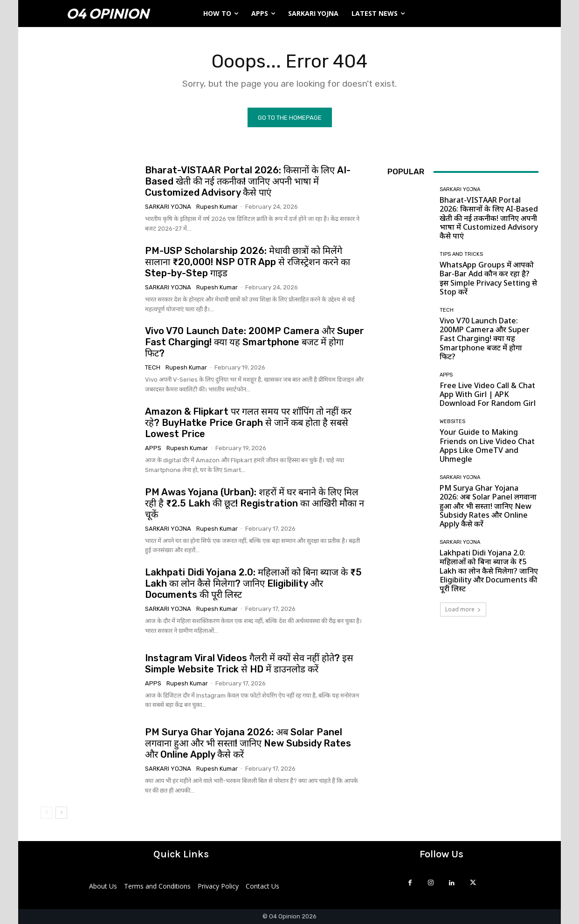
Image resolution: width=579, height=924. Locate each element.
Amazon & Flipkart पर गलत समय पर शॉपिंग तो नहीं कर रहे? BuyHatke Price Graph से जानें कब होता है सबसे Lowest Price (248, 423)
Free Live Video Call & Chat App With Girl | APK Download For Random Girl (488, 395)
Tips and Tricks (461, 255)
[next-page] (61, 813)
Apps (153, 448)
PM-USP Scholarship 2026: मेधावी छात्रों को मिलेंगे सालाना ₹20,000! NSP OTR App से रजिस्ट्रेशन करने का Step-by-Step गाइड (248, 262)
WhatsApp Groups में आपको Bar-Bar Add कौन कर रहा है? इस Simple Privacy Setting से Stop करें (488, 279)
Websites (452, 422)
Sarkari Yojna (168, 207)
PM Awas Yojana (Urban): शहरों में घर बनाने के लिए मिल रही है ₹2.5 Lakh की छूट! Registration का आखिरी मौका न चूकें (255, 503)
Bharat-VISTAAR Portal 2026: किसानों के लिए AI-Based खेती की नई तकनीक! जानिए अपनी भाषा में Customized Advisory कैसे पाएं (248, 182)
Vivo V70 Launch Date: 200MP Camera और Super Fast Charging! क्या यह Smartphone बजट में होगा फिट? (255, 342)
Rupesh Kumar (217, 207)
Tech (153, 368)
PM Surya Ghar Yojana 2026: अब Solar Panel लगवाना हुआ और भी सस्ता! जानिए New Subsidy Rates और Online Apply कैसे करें (248, 744)
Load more (463, 610)
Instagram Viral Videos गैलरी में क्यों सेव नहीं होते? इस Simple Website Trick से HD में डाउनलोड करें (249, 664)
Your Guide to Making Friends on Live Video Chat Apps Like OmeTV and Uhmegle (487, 446)
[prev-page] (46, 813)
